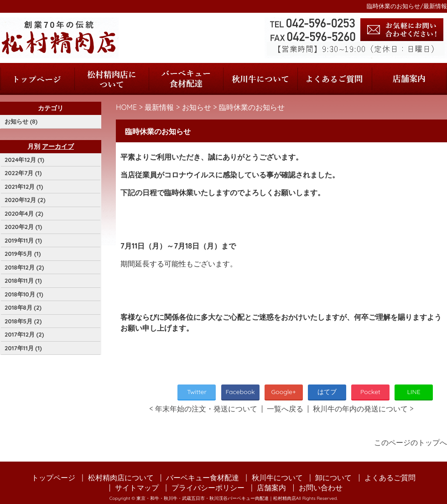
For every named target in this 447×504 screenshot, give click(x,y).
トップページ (37, 79)
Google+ (284, 392)
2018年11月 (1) (23, 281)
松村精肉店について (112, 79)
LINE (414, 392)
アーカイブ (58, 146)
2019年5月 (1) (23, 254)
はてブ (327, 392)
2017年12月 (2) (24, 334)
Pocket (370, 392)
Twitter (197, 392)
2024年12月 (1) (24, 160)
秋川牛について (260, 79)
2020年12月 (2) (25, 200)
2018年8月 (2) (23, 307)
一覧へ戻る (285, 409)
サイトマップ (137, 488)
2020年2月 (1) (23, 227)
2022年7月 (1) (23, 173)
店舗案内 (409, 79)
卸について (333, 478)
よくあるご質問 (335, 79)
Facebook (240, 392)
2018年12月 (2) (24, 267)
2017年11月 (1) (23, 348)
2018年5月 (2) (23, 321)
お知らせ (197, 107)
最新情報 (159, 107)
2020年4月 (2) (24, 213)
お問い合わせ (321, 488)
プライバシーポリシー (208, 488)
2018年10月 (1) (24, 294)
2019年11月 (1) (23, 240)
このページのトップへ (411, 442)
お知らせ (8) (21, 121)
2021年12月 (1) (24, 187)
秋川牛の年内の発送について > (363, 409)
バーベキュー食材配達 (186, 79)
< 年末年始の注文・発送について (203, 409)
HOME (126, 107)
